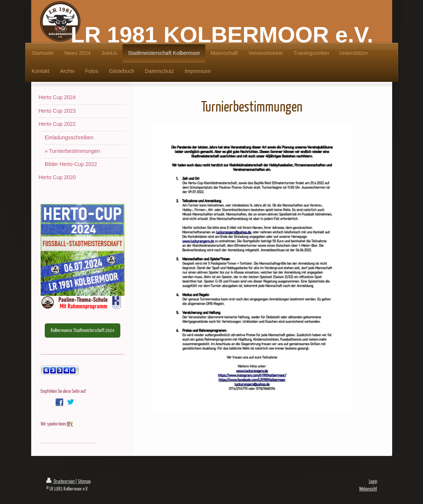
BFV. (70, 424)
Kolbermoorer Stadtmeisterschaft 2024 (83, 330)
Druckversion (61, 481)
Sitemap (84, 481)
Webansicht (368, 489)
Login (373, 481)
